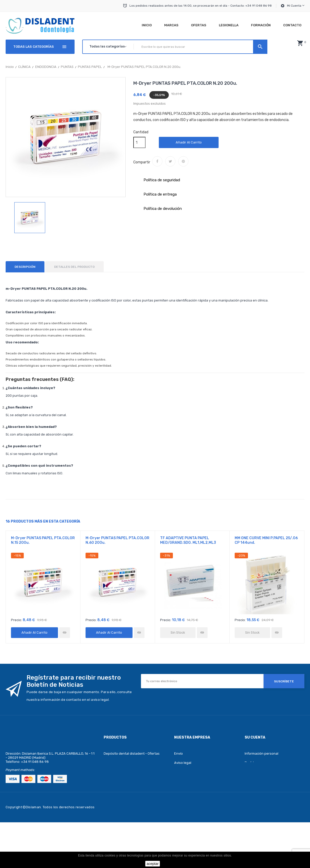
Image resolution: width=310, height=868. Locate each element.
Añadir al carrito (189, 142)
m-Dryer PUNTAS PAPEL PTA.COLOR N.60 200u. (117, 540)
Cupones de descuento (263, 790)
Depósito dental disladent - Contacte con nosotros (204, 812)
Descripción (25, 267)
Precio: (16, 620)
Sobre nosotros (186, 790)
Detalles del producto (74, 267)
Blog (107, 781)
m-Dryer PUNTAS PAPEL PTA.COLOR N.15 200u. (43, 540)
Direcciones (254, 781)
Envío (178, 754)
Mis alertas (253, 799)
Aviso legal (183, 763)
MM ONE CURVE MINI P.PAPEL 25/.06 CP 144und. (266, 540)
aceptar (153, 864)
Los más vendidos (118, 772)
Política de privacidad (191, 799)
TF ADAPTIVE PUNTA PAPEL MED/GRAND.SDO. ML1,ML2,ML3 (188, 540)
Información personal (261, 754)
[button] (300, 43)
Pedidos (251, 763)
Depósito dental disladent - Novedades (135, 763)
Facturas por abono (260, 772)
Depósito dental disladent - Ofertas (132, 754)
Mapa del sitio (185, 824)
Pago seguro (184, 781)
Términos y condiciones (193, 772)
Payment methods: (20, 770)
